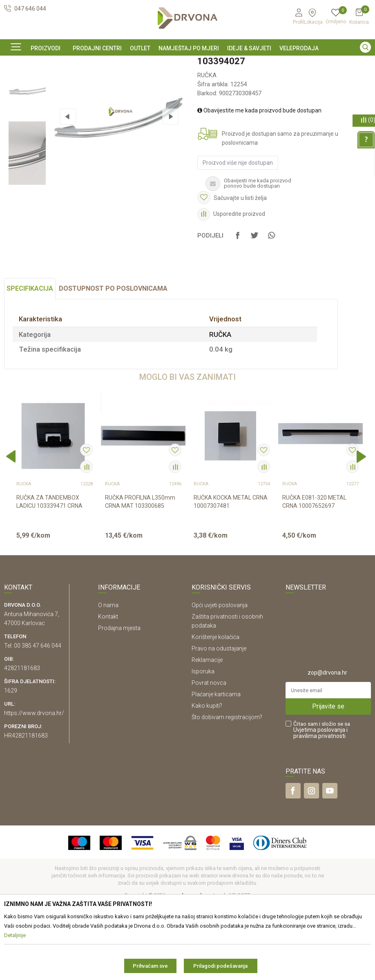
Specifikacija (30, 364)
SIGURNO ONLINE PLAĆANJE (187, 63)
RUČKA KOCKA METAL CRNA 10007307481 (231, 578)
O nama (108, 681)
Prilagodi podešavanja (220, 966)
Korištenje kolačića (215, 713)
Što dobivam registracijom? (227, 793)
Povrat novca (209, 758)
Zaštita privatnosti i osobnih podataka (227, 697)
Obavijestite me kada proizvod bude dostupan (259, 174)
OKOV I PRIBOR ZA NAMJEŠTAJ (69, 81)
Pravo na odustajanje (219, 724)
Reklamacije (207, 736)
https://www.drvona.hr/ (34, 789)
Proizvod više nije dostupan (237, 226)
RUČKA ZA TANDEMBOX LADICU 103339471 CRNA (49, 578)
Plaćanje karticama (216, 770)
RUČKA (121, 81)
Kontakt (108, 692)
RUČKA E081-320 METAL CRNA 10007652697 (314, 578)
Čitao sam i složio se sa (322, 806)
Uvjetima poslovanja (319, 805)
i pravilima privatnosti (320, 808)
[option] (187, 63)
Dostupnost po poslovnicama (113, 364)
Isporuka (203, 747)
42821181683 (22, 744)
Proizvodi (15, 81)
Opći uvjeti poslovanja (220, 681)
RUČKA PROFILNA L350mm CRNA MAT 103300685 (140, 578)
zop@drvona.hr (327, 748)
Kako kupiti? (207, 781)
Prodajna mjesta (119, 704)
